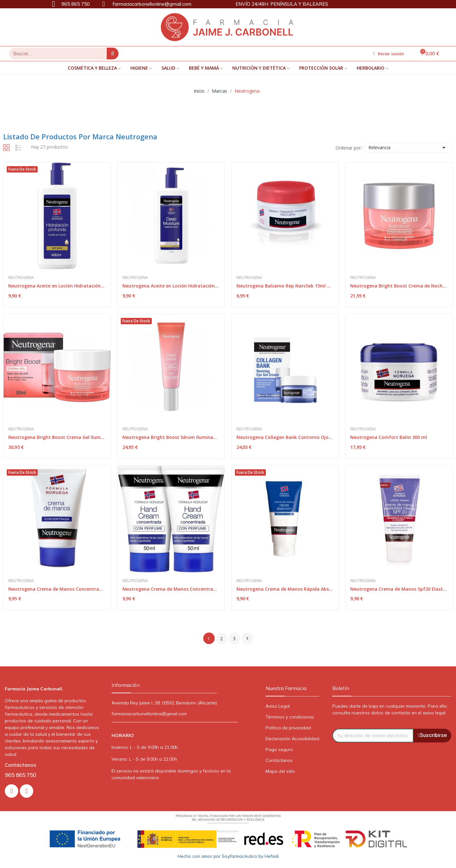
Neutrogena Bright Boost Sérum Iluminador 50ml (171, 437)
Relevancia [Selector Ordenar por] (408, 148)
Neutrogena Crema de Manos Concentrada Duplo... (171, 589)
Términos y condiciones (290, 717)
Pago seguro (279, 749)
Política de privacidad (288, 728)
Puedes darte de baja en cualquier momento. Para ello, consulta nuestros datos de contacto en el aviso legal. (390, 709)
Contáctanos (279, 760)
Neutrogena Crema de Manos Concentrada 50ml (57, 589)
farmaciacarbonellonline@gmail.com (149, 714)
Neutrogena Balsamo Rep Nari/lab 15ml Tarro (285, 286)
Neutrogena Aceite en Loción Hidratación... (56, 286)
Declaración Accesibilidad (292, 739)
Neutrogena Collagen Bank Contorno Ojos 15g (285, 437)
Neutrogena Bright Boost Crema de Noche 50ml (399, 286)
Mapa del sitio (280, 771)
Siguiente (247, 638)
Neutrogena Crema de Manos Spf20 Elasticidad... (399, 589)
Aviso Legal (278, 706)
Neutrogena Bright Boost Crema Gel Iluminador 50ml (57, 437)
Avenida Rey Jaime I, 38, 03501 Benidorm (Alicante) (164, 703)
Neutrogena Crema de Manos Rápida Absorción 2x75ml (285, 589)
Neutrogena (21, 278)
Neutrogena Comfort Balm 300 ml (389, 437)
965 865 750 (20, 775)
